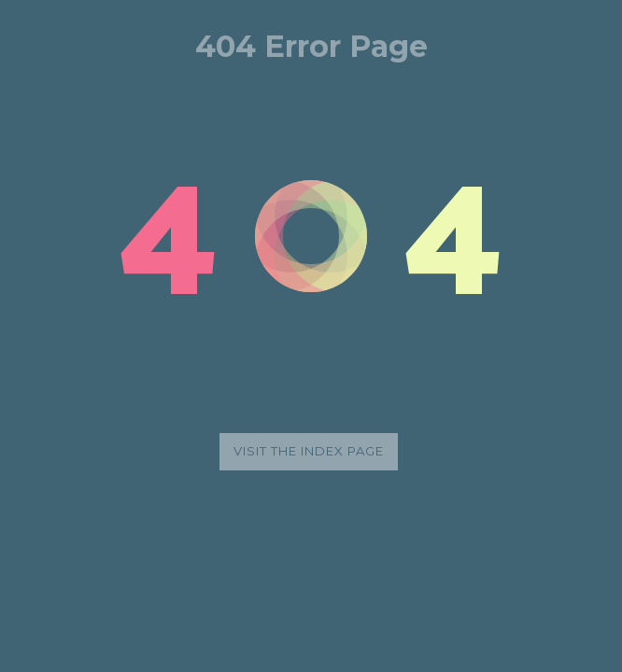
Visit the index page (309, 451)
